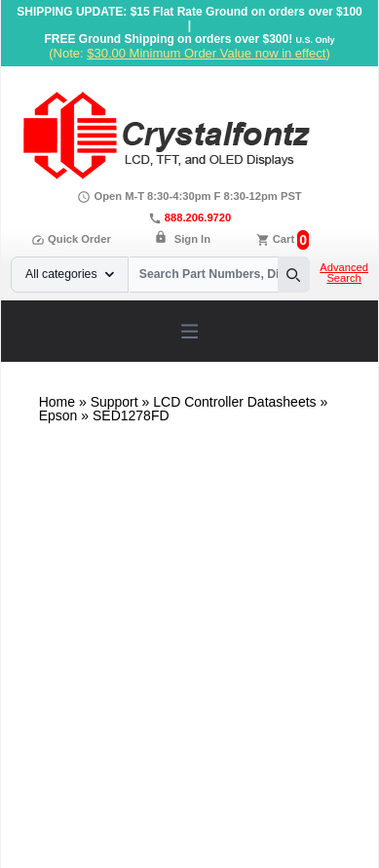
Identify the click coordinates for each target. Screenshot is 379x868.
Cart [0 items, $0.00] (284, 239)
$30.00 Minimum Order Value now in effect (206, 53)
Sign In (192, 239)
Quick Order (71, 239)
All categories (70, 274)
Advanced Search (344, 273)
